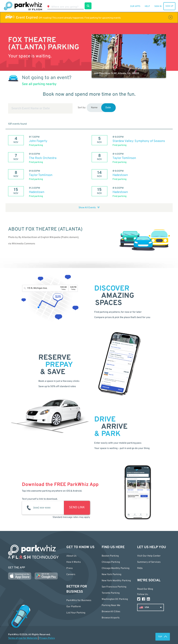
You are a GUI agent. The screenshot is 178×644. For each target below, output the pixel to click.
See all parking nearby (39, 84)
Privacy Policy (47, 638)
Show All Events (89, 208)
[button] (117, 612)
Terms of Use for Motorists (23, 638)
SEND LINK (77, 507)
